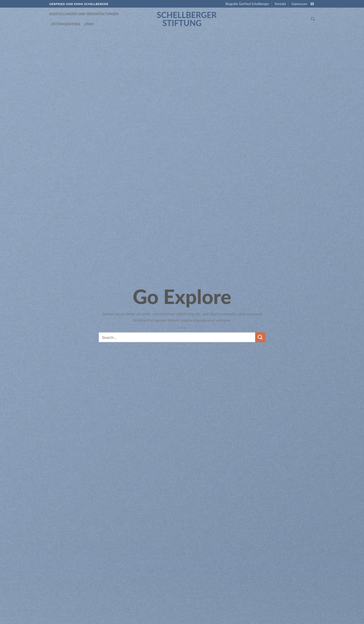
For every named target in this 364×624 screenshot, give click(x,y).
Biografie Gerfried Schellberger (247, 4)
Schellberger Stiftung (182, 19)
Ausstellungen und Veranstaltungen (84, 14)
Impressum (299, 4)
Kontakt (280, 4)
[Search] (313, 19)
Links (89, 24)
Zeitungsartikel (66, 24)
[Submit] (260, 343)
